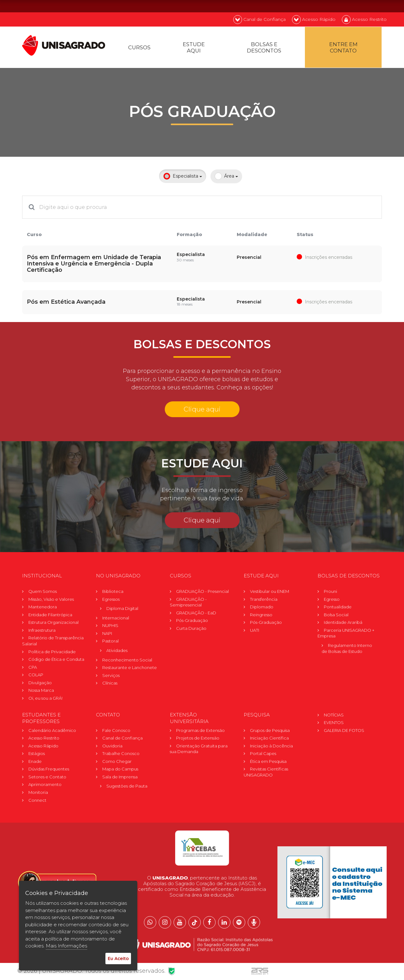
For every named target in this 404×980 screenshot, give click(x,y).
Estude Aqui (196, 50)
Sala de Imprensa (120, 779)
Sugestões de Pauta (127, 789)
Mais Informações (66, 946)
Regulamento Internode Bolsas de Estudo (347, 651)
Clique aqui (202, 412)
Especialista (183, 180)
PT (345, 6)
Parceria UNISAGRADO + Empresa (346, 636)
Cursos (141, 50)
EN (362, 6)
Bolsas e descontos (266, 50)
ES (379, 6)
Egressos (111, 602)
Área (226, 180)
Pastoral (110, 644)
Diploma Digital (122, 611)
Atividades (117, 653)
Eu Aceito (118, 958)
